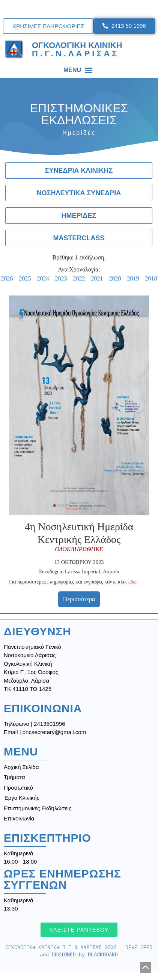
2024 (43, 278)
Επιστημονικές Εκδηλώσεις (38, 808)
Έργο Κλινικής (22, 798)
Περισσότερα (79, 599)
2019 (133, 278)
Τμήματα (14, 777)
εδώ (132, 582)
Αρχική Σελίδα (21, 767)
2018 (151, 278)
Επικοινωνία (19, 818)
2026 (7, 278)
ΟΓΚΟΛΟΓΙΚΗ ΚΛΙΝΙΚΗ (77, 49)
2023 (61, 278)
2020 (115, 278)
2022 (79, 278)
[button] (88, 70)
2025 (25, 278)
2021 (97, 278)
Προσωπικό (18, 788)
